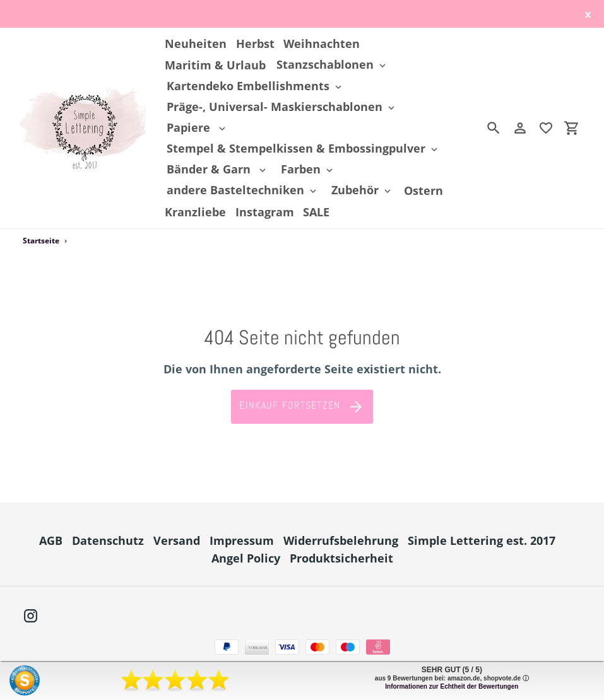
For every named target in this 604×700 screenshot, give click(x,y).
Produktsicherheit (341, 558)
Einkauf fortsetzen (302, 407)
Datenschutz (108, 540)
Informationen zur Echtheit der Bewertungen (452, 686)
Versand (177, 540)
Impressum (242, 540)
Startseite (41, 241)
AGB (51, 540)
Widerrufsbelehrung (341, 540)
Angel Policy (246, 558)
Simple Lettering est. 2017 (482, 540)
